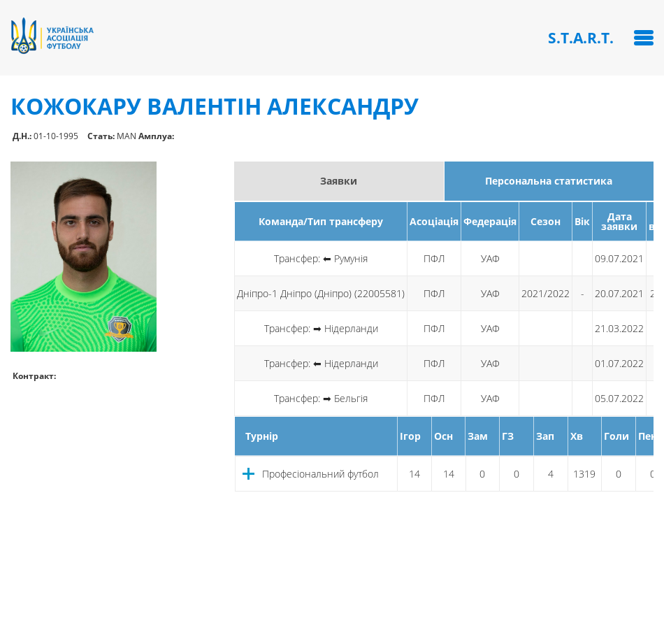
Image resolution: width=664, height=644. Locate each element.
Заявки (339, 181)
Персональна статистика (549, 181)
